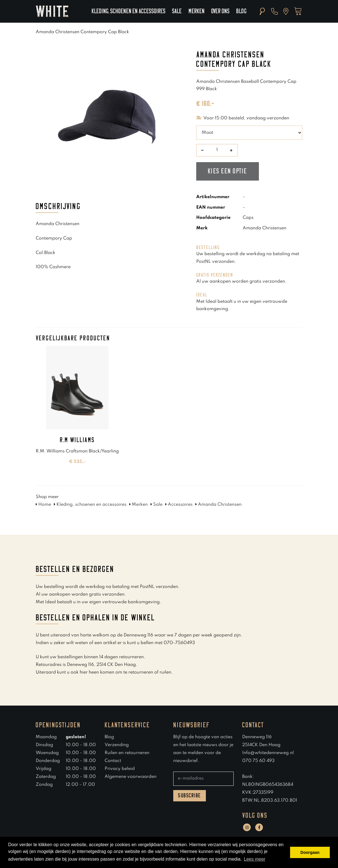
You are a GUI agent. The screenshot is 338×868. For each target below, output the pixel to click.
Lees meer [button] (255, 859)
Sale (177, 11)
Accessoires (179, 505)
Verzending (117, 745)
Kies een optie (228, 171)
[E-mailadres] (203, 779)
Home (43, 505)
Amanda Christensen (218, 505)
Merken (197, 11)
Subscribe (190, 796)
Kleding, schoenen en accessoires (128, 11)
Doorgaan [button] (310, 852)
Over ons (220, 11)
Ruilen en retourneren (127, 753)
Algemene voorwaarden (131, 777)
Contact (113, 761)
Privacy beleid (120, 769)
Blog (241, 11)
